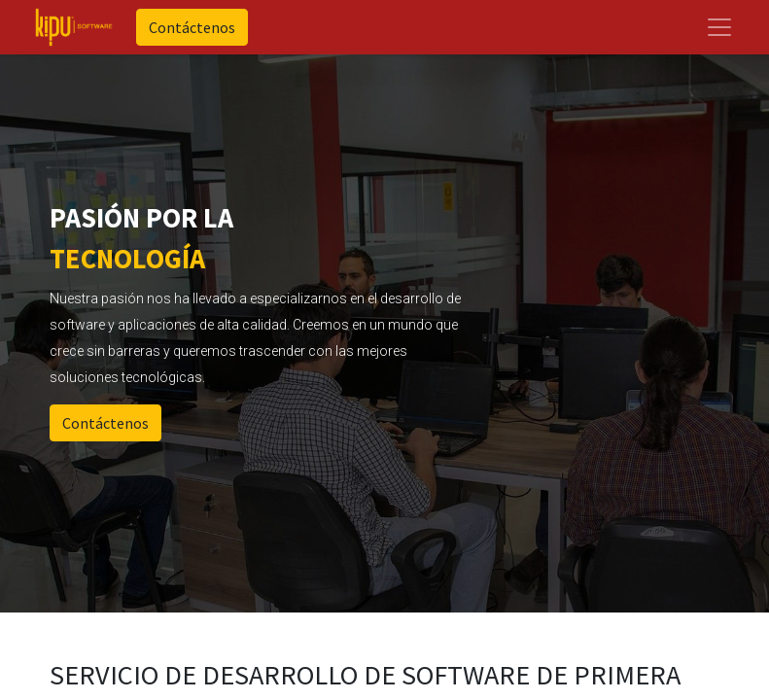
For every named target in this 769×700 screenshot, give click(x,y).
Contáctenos (192, 27)
